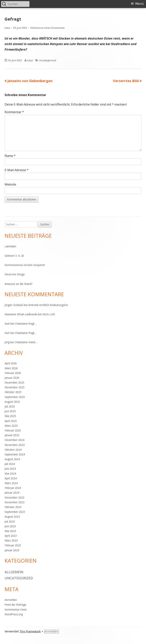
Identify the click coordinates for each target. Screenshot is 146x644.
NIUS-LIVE (49, 314)
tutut (7, 28)
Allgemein (14, 572)
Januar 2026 (12, 378)
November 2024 (15, 445)
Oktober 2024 (13, 450)
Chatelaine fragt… (26, 324)
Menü (140, 4)
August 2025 (12, 402)
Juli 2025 (10, 406)
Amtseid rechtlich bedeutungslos (48, 305)
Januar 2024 (12, 493)
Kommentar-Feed (15, 609)
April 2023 (11, 536)
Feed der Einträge (15, 605)
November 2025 (15, 387)
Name (10, 156)
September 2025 (15, 397)
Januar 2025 (12, 435)
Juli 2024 (10, 464)
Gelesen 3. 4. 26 (14, 256)
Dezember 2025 (14, 382)
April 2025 (11, 421)
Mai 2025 (10, 416)
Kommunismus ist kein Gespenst (25, 265)
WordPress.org (14, 614)
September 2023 (15, 512)
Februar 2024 (13, 488)
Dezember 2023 (14, 497)
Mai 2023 (10, 531)
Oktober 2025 (13, 392)
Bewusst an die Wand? (18, 284)
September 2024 (15, 454)
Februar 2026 (13, 373)
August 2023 (12, 517)
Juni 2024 (10, 469)
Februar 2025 (13, 430)
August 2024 (12, 459)
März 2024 (11, 483)
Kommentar (14, 112)
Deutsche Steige (15, 274)
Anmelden (11, 600)
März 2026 (11, 368)
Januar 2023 (12, 550)
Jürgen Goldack (14, 305)
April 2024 (11, 478)
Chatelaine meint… (26, 342)
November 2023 (15, 502)
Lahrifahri (10, 246)
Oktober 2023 (13, 507)
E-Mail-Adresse (17, 170)
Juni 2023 (10, 526)
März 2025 (11, 426)
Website (10, 184)
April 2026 (11, 363)
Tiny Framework (30, 631)
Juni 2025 (10, 411)
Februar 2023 (13, 545)
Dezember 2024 (14, 440)
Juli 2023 (10, 521)
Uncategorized (48, 60)
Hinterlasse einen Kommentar (48, 28)
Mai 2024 (10, 474)
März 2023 (11, 540)
